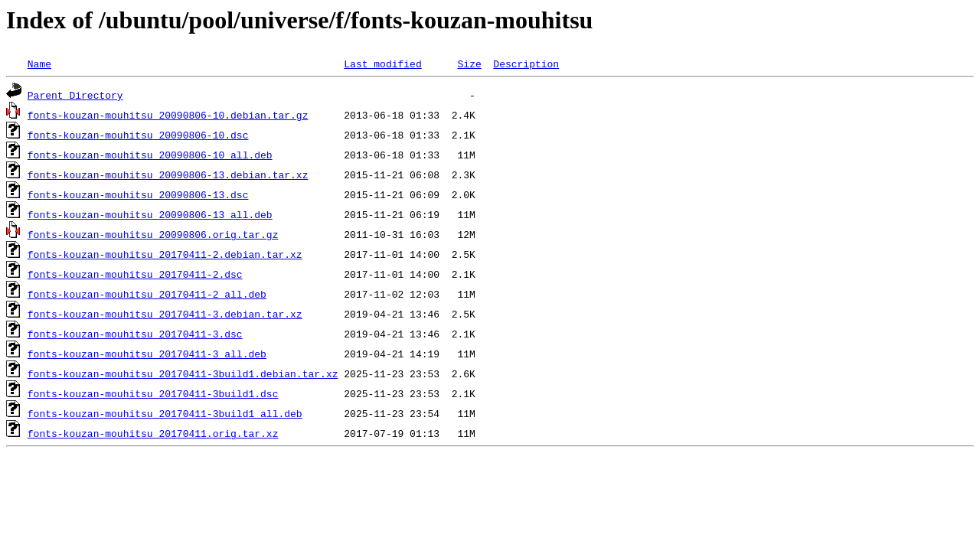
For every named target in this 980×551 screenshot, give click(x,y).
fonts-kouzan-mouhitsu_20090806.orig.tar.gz (153, 234)
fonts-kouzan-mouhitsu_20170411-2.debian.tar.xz (165, 254)
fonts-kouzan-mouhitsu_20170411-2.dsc (135, 274)
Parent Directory (75, 95)
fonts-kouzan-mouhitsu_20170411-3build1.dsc (153, 393)
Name (39, 64)
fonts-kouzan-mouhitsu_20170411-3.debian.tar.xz (165, 314)
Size (469, 64)
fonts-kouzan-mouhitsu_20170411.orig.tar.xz (153, 433)
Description (526, 64)
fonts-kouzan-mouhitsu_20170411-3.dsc (135, 334)
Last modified (382, 64)
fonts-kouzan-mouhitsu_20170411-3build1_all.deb (165, 413)
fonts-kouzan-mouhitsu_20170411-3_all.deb (147, 354)
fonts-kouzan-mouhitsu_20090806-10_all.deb (150, 155)
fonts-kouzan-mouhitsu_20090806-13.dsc (138, 194)
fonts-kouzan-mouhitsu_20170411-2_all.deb (147, 294)
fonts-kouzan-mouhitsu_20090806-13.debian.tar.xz (168, 174)
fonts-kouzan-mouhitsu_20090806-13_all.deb (150, 214)
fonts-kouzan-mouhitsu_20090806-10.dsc (138, 135)
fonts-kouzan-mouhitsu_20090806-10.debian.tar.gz (168, 115)
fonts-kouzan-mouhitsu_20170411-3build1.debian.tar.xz (183, 373)
